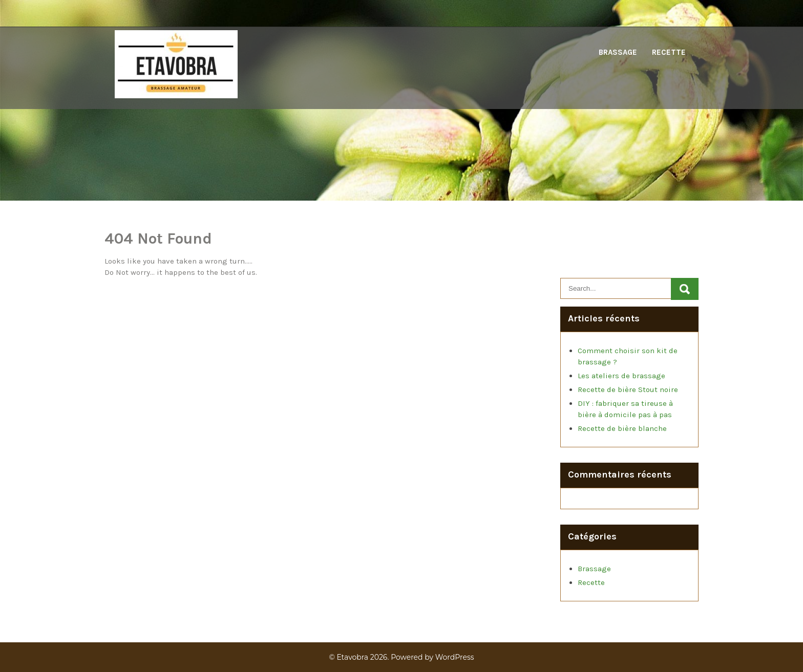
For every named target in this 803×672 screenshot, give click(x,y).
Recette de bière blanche (622, 428)
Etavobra (352, 657)
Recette (669, 52)
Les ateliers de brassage (621, 376)
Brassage (618, 52)
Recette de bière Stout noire (628, 389)
